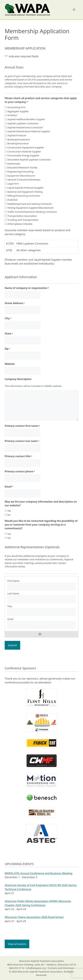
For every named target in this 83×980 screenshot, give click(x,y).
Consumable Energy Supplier (23, 155)
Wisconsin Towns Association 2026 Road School (34, 917)
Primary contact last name (22, 441)
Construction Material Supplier (24, 151)
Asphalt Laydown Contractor (23, 123)
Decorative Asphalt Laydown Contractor (29, 159)
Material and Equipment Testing (25, 192)
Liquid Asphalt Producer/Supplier (25, 188)
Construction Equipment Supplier (26, 147)
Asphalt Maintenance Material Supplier (29, 131)
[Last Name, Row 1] (41, 599)
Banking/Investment (19, 139)
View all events (17, 944)
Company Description (18, 379)
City (8, 318)
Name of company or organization (27, 288)
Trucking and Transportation (23, 220)
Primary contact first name (22, 426)
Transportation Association (22, 216)
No (9, 515)
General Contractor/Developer (24, 180)
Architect (12, 115)
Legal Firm (13, 184)
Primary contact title (18, 456)
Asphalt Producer (17, 135)
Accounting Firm (16, 107)
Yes (9, 511)
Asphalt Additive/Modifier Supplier (26, 119)
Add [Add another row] (40, 634)
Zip (7, 349)
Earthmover (14, 164)
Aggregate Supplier (18, 111)
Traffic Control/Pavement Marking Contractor (32, 212)
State (9, 334)
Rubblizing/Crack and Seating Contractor (30, 204)
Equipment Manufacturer (21, 176)
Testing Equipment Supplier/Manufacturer (30, 208)
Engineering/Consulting (20, 172)
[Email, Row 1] (41, 625)
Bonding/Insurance (18, 143)
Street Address (15, 303)
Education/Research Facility (22, 167)
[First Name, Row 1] (41, 586)
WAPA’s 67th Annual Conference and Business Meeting (39, 873)
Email (9, 487)
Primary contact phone (20, 471)
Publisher (13, 200)
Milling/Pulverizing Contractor (24, 196)
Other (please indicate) (20, 224)
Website (10, 364)
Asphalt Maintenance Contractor (25, 127)
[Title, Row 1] (41, 612)
